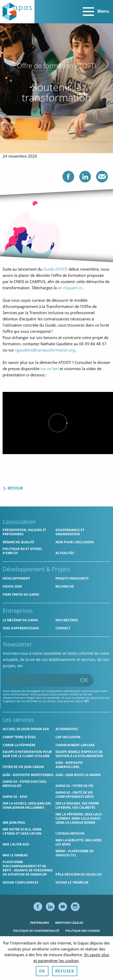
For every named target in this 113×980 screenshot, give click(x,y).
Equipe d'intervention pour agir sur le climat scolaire (27, 754)
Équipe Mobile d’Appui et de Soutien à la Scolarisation (79, 754)
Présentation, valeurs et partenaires (24, 532)
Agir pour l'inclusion (75, 542)
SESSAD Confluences (20, 882)
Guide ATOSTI (55, 269)
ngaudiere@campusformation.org (45, 350)
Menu (96, 12)
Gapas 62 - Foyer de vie (74, 786)
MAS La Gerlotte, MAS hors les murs (79, 842)
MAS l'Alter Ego (16, 844)
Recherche (65, 586)
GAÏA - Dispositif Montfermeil (28, 775)
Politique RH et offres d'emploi (22, 551)
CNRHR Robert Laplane (75, 745)
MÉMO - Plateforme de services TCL (75, 853)
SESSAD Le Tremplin (72, 882)
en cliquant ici (70, 288)
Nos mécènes (67, 620)
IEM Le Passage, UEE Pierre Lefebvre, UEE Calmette (77, 805)
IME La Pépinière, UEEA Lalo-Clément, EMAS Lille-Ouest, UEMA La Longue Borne (79, 818)
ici (87, 701)
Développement (16, 578)
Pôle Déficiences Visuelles (79, 874)
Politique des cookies (83, 931)
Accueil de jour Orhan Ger (26, 729)
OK (84, 680)
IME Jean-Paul (14, 823)
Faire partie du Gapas (21, 594)
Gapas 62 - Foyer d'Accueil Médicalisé (25, 784)
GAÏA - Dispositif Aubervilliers (69, 765)
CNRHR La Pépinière (19, 745)
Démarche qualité (18, 542)
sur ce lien (50, 369)
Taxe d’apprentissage (21, 628)
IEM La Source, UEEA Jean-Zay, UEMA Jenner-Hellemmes (27, 805)
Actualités (65, 553)
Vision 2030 (12, 586)
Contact (63, 628)
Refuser (65, 971)
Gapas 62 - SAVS (15, 797)
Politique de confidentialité (36, 931)
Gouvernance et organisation (70, 532)
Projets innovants (72, 578)
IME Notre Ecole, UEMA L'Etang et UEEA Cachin (22, 831)
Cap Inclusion (68, 737)
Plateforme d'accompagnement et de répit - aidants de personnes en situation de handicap (28, 868)
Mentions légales (69, 923)
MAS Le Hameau (15, 855)
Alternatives (67, 729)
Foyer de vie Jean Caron (23, 767)
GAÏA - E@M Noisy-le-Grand (78, 775)
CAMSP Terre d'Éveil (19, 737)
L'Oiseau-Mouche (70, 833)
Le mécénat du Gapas (20, 620)
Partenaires (40, 923)
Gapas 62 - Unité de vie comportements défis (75, 795)
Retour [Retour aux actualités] (13, 488)
